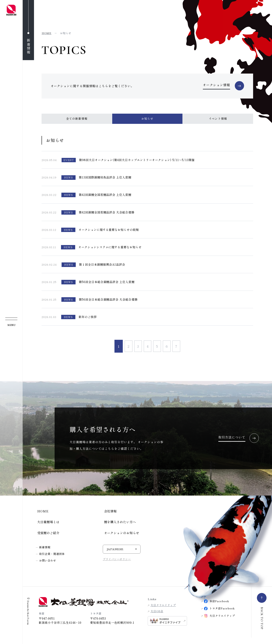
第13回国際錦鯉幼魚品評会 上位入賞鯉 (107, 180)
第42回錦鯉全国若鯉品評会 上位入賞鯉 (107, 198)
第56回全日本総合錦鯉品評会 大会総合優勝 (110, 302)
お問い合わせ (48, 565)
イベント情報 (218, 121)
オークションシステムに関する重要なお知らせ (112, 250)
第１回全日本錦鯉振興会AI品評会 (103, 267)
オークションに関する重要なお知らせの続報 (111, 232)
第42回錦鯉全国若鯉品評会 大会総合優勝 (108, 215)
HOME (42, 514)
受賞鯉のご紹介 (48, 537)
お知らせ (147, 121)
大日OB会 (157, 617)
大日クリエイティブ (163, 611)
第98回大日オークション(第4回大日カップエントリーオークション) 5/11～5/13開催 (140, 163)
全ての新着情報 (77, 121)
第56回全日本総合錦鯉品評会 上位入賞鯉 (108, 285)
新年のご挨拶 (88, 320)
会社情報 (110, 514)
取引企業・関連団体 (53, 558)
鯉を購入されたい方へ (120, 526)
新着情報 (45, 551)
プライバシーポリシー (118, 563)
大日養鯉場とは (48, 526)
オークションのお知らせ (121, 537)
